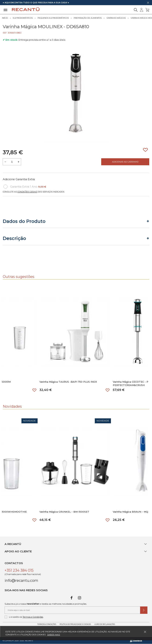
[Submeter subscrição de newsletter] (144, 610)
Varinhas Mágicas (116, 18)
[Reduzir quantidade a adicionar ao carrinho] (5, 162)
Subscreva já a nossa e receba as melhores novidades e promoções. (46, 604)
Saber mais (54, 635)
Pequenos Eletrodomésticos (53, 18)
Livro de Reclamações (105, 624)
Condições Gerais (27, 192)
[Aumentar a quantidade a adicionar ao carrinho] (19, 162)
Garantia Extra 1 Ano (25, 187)
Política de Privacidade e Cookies (75, 624)
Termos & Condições (47, 624)
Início (5, 18)
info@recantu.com (21, 581)
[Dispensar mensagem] (148, 3)
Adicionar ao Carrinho (125, 162)
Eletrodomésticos (23, 18)
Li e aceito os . (24, 617)
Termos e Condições (33, 617)
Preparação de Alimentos (88, 18)
